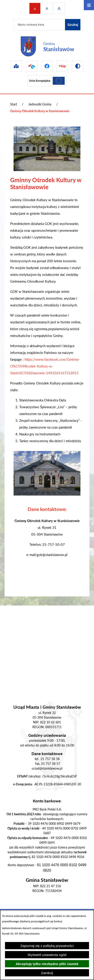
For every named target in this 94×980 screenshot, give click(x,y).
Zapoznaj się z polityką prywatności (47, 946)
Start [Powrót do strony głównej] (14, 104)
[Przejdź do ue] (47, 81)
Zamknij (47, 973)
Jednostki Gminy (40, 104)
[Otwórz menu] (89, 5)
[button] (47, 170)
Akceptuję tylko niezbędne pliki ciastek (47, 964)
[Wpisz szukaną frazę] (39, 25)
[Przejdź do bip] (62, 66)
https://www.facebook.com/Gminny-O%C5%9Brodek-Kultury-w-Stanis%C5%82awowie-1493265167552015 (45, 366)
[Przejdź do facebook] (47, 66)
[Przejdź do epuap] (32, 66)
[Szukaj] (73, 25)
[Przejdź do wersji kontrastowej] (78, 66)
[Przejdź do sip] (16, 66)
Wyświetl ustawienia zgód (47, 955)
